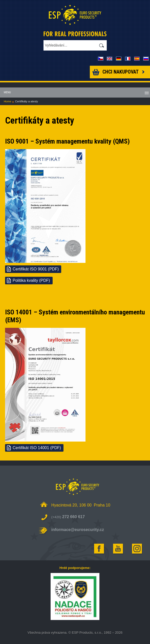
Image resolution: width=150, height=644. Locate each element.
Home (7, 101)
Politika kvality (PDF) (31, 280)
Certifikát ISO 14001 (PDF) (37, 448)
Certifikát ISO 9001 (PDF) (36, 269)
